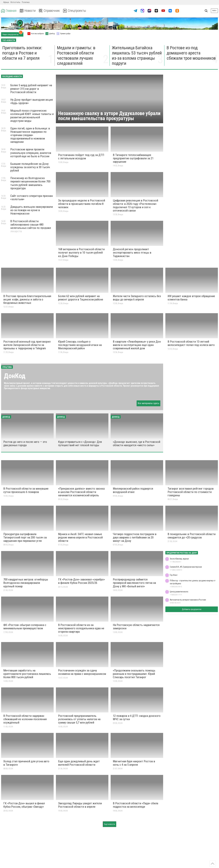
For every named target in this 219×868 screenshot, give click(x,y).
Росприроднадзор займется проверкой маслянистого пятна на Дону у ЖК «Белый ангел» (134, 583)
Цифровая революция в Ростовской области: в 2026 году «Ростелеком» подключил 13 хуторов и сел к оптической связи (135, 206)
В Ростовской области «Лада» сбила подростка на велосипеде (135, 805)
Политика (26, 2)
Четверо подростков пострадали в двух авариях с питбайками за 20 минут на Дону (135, 537)
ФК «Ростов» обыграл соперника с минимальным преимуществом (25, 627)
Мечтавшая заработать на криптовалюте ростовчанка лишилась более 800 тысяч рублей (27, 674)
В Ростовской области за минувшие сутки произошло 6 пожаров (26, 490)
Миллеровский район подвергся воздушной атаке (133, 490)
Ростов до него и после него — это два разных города (25, 444)
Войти (214, 11)
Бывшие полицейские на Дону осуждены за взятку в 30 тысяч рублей (30, 167)
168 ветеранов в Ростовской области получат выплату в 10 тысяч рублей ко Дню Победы (81, 253)
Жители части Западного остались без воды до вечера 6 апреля (137, 298)
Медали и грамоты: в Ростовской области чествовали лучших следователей (76, 55)
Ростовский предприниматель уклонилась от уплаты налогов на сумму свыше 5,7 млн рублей (79, 719)
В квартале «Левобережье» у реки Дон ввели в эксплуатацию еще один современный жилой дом (137, 345)
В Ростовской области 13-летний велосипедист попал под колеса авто (191, 343)
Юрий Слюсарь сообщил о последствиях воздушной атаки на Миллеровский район (80, 345)
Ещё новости (109, 824)
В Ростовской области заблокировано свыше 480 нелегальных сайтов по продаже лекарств (31, 226)
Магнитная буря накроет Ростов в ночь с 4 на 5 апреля (134, 763)
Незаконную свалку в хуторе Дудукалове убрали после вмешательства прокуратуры (109, 116)
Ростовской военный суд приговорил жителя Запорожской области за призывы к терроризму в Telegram (27, 345)
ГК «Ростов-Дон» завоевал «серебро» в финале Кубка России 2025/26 (81, 581)
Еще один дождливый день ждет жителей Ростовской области (79, 763)
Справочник (49, 11)
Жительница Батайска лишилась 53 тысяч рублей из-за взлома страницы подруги (137, 55)
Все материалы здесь (148, 403)
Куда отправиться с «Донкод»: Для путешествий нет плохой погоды (80, 444)
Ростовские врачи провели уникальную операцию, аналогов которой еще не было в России (31, 153)
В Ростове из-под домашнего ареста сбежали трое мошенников (191, 53)
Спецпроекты (75, 11)
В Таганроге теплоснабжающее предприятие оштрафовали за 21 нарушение (133, 158)
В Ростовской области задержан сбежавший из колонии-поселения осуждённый (25, 719)
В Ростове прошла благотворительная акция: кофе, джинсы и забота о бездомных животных (27, 299)
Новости (28, 11)
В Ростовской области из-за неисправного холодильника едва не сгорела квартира (81, 628)
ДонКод (15, 376)
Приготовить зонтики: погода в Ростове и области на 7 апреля (22, 53)
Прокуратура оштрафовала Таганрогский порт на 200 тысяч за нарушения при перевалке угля (25, 537)
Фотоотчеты (15, 2)
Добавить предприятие (192, 609)
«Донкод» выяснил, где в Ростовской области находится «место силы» (137, 444)
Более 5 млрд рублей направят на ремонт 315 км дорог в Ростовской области (31, 89)
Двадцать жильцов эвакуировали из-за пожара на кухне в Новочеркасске (32, 210)
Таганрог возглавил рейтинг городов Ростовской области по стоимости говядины (191, 492)
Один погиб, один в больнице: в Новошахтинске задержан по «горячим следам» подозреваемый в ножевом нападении (30, 135)
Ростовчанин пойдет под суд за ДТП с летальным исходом (81, 157)
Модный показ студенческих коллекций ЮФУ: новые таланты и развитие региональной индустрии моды (32, 116)
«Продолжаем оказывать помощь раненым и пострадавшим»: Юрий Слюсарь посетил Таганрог (134, 674)
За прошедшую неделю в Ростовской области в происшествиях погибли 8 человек (82, 204)
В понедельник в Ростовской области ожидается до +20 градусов (192, 536)
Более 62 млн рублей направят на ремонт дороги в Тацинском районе (81, 298)
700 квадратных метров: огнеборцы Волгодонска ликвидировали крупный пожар (26, 583)
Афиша (6, 2)
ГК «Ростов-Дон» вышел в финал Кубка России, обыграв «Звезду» (24, 805)
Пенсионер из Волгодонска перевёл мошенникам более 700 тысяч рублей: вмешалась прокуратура (30, 183)
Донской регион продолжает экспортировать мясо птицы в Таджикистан (132, 253)
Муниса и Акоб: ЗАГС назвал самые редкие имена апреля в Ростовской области (80, 537)
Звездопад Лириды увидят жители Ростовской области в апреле (80, 805)
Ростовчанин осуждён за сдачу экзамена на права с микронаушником (82, 672)
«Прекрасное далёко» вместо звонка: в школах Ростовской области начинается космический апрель (82, 492)
